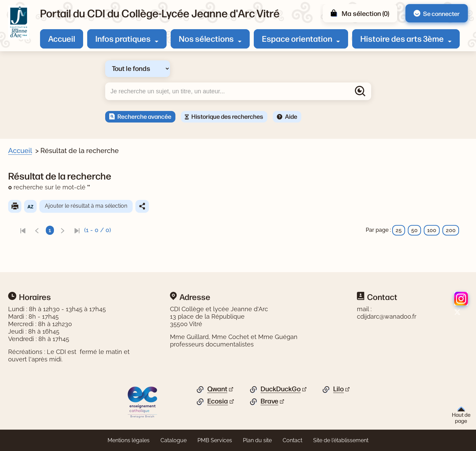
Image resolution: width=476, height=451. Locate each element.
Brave (269, 401)
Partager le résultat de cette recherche (156, 206)
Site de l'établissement (341, 440)
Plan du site (257, 440)
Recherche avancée (144, 116)
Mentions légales (129, 440)
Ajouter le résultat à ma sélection (100, 206)
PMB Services (215, 440)
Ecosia (218, 401)
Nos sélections (206, 38)
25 (399, 230)
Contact (292, 440)
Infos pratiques (123, 38)
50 (414, 230)
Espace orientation (297, 38)
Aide (291, 116)
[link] (36, 230)
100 (432, 230)
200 (451, 230)
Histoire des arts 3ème (402, 38)
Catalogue (174, 440)
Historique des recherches (227, 116)
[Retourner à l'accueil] (19, 22)
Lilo (338, 389)
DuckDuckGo (281, 389)
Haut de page (461, 415)
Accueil (62, 38)
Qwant (217, 389)
